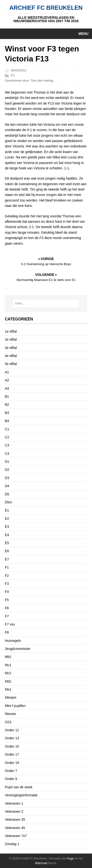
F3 (13, 75)
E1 (7, 510)
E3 (7, 527)
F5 (7, 600)
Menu (83, 34)
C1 (7, 429)
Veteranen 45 (15, 828)
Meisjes (11, 697)
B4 (7, 421)
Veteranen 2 (14, 811)
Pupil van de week (19, 787)
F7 (7, 616)
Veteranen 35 (15, 820)
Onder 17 (12, 754)
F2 (7, 576)
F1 (7, 567)
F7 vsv (10, 624)
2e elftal (11, 339)
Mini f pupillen (15, 706)
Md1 (8, 681)
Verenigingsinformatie (21, 795)
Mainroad (41, 863)
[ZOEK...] (46, 304)
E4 (7, 535)
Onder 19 (12, 763)
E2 (7, 519)
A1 (7, 372)
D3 (7, 478)
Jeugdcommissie (17, 649)
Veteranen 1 (14, 803)
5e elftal (11, 364)
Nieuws (10, 714)
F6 (7, 608)
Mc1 (8, 665)
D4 (7, 486)
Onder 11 (12, 730)
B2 (7, 405)
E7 (7, 559)
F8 (7, 632)
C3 (7, 445)
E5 (7, 543)
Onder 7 (11, 771)
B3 (7, 413)
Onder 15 (12, 746)
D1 (7, 462)
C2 (7, 437)
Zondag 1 (12, 844)
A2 (7, 380)
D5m (8, 502)
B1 (7, 396)
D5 (7, 494)
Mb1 (8, 657)
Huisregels (13, 641)
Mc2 (8, 673)
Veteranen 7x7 (16, 836)
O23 (8, 722)
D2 (7, 470)
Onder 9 (11, 779)
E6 (7, 551)
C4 (7, 453)
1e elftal (11, 331)
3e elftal (11, 348)
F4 (7, 592)
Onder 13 (12, 738)
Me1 (8, 689)
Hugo (71, 858)
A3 (7, 388)
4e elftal (11, 356)
